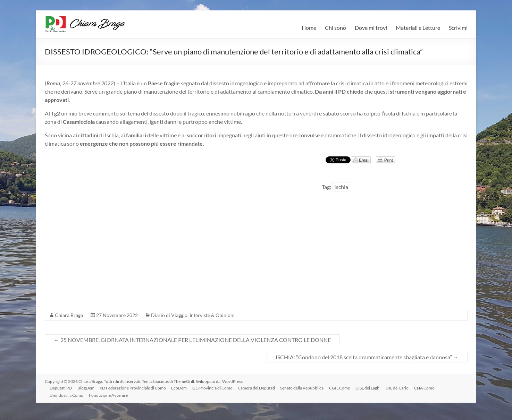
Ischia (341, 187)
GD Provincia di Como (214, 388)
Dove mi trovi (371, 28)
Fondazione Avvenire (109, 395)
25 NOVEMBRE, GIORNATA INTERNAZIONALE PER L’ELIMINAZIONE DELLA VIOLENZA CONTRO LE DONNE (192, 340)
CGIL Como (342, 388)
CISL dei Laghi (370, 388)
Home (309, 28)
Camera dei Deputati (258, 388)
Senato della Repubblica (304, 388)
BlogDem (87, 388)
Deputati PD (61, 388)
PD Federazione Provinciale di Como (134, 388)
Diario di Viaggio (169, 315)
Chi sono (335, 28)
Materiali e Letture (418, 28)
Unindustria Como (67, 395)
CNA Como (427, 388)
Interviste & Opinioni (212, 315)
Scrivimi (458, 28)
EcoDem (180, 388)
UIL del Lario (400, 388)
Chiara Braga (69, 315)
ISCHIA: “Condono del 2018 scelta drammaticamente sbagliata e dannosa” (367, 357)
